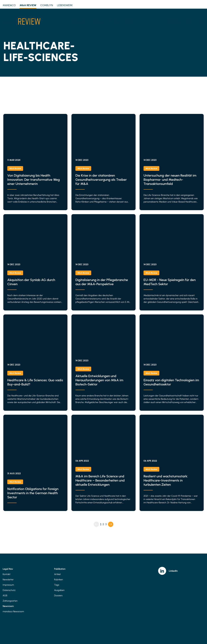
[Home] (22, 21)
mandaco (9, 5)
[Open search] (201, 21)
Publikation (79, 21)
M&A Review (28, 6)
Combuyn (47, 5)
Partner (114, 21)
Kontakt (130, 21)
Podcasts (98, 21)
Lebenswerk (65, 5)
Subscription (174, 21)
